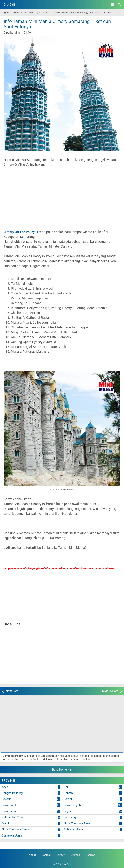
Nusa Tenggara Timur (16, 829)
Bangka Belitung (12, 793)
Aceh (5, 787)
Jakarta (7, 799)
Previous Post (109, 691)
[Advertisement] (62, 201)
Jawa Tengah (72, 805)
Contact (46, 855)
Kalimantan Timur (13, 817)
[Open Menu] (113, 4)
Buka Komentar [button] (62, 770)
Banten (68, 793)
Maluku (6, 824)
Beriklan (90, 855)
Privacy (61, 855)
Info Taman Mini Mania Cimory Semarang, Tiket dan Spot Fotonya (57, 24)
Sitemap (75, 855)
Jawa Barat (9, 805)
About (32, 855)
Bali (66, 787)
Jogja (67, 811)
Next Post (12, 691)
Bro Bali (9, 4)
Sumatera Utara (12, 836)
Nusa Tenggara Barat (77, 824)
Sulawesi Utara (73, 829)
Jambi (68, 799)
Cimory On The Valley (19, 232)
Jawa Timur (9, 811)
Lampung (70, 817)
